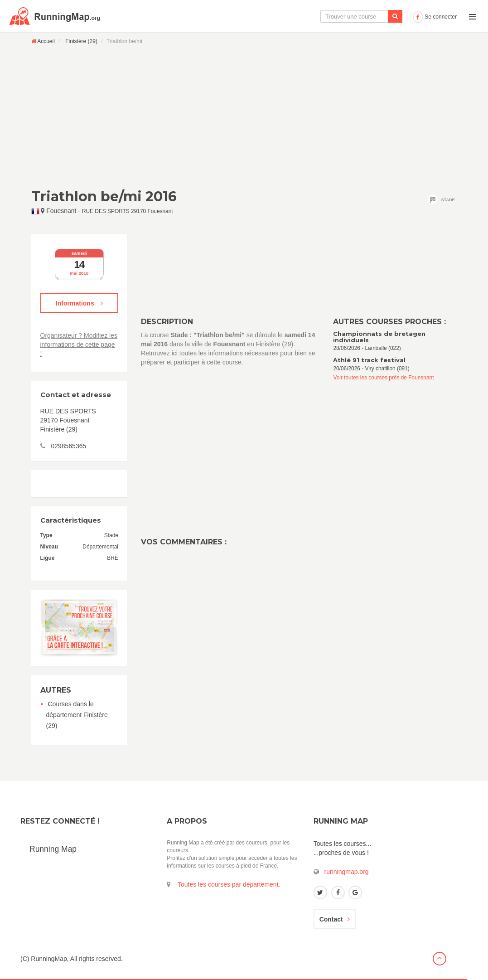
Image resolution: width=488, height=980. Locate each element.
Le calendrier (319, 16)
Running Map (53, 849)
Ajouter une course (378, 16)
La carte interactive (259, 16)
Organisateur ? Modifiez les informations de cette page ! (79, 344)
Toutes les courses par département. (229, 884)
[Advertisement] (244, 116)
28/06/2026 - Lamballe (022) (395, 341)
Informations (79, 303)
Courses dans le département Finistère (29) (77, 715)
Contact (335, 919)
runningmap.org (347, 872)
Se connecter (435, 17)
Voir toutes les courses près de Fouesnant (383, 378)
